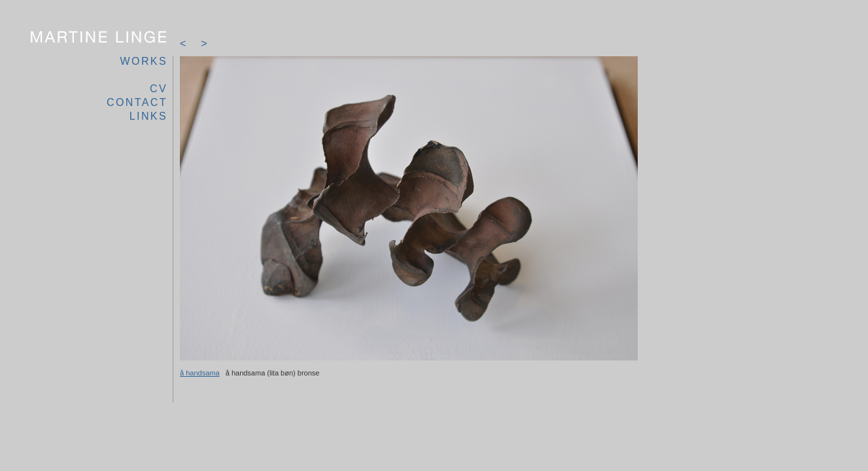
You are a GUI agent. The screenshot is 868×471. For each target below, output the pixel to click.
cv (159, 89)
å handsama (200, 373)
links (148, 116)
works (144, 61)
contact (137, 102)
